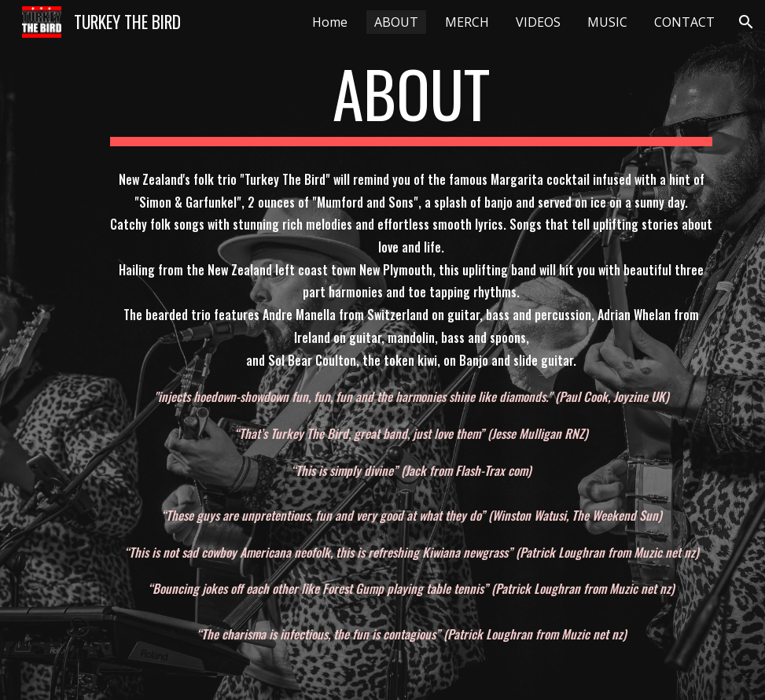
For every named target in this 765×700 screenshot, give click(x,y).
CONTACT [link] (684, 22)
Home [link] (330, 22)
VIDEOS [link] (538, 22)
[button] (746, 22)
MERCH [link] (467, 22)
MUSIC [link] (607, 22)
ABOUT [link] (396, 22)
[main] (411, 101)
